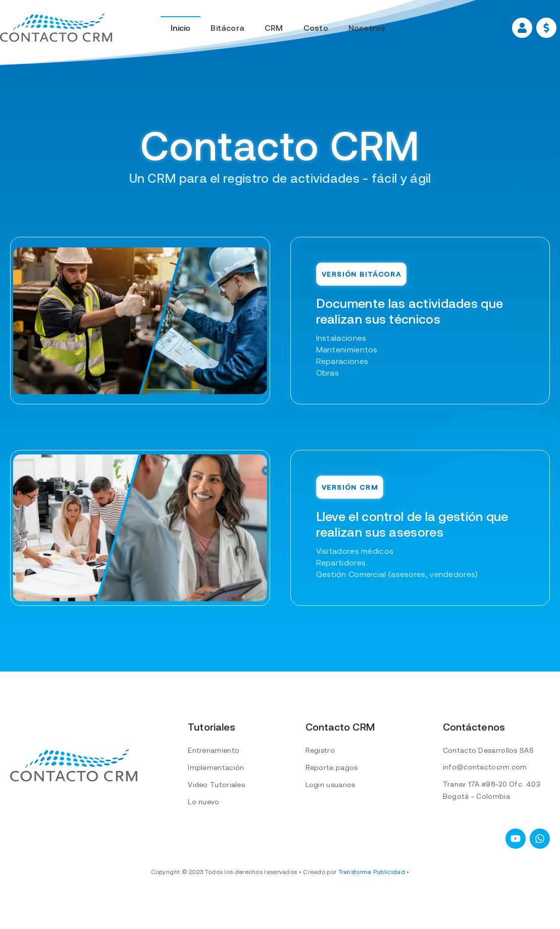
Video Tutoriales (216, 785)
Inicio (181, 28)
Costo (316, 28)
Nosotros (367, 28)
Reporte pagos (332, 767)
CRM (274, 28)
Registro (320, 750)
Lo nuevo (203, 802)
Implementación (216, 767)
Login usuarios (330, 785)
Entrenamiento (214, 750)
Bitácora (227, 28)
